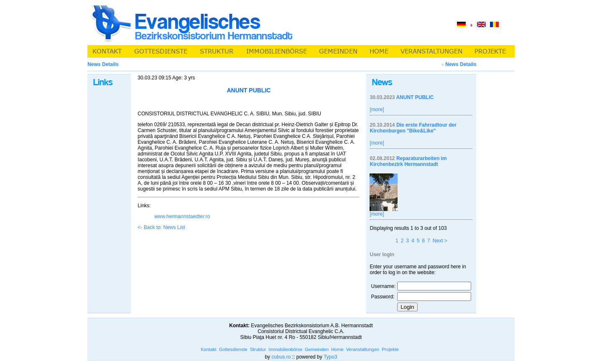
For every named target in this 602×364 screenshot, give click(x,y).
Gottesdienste (233, 349)
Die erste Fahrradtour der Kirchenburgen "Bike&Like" (413, 128)
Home (337, 349)
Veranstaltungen (363, 349)
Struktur (258, 349)
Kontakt (208, 349)
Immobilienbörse (285, 349)
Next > (440, 241)
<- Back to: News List (161, 227)
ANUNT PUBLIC (415, 97)
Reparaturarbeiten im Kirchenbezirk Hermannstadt (408, 161)
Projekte (390, 349)
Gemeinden (317, 349)
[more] (377, 109)
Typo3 (330, 357)
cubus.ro (281, 357)
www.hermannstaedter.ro (182, 216)
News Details (461, 64)
